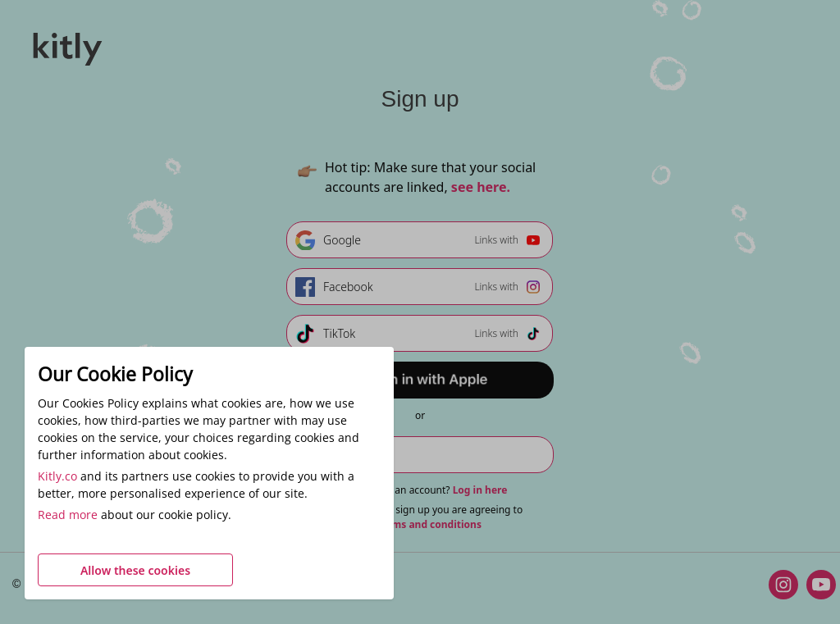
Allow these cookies (135, 570)
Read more (68, 515)
